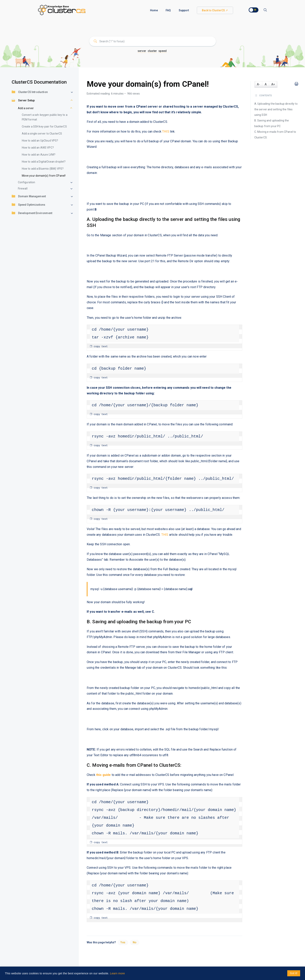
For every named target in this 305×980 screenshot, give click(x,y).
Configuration (27, 182)
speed (163, 51)
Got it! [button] (294, 973)
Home (154, 10)
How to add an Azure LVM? (39, 155)
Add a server (26, 108)
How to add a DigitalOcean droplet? (44, 162)
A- (258, 84)
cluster (152, 51)
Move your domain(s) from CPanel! (44, 176)
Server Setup (23, 101)
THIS (166, 131)
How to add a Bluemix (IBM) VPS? (43, 169)
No (135, 942)
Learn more (117, 973)
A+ (273, 84)
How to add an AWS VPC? (38, 148)
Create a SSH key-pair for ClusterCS (44, 127)
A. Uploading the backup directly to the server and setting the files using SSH (276, 109)
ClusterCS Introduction (30, 92)
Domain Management (29, 197)
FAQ (168, 10)
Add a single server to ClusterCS (42, 134)
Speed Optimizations (29, 205)
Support (184, 10)
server (142, 51)
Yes (123, 942)
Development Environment (32, 213)
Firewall (23, 189)
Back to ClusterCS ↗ (215, 10)
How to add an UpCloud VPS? (40, 141)
